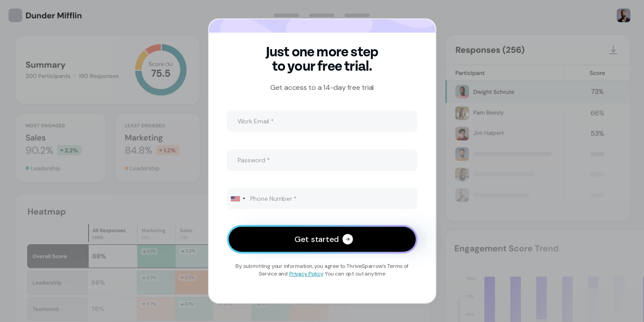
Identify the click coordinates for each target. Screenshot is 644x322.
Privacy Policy (306, 274)
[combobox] (238, 199)
